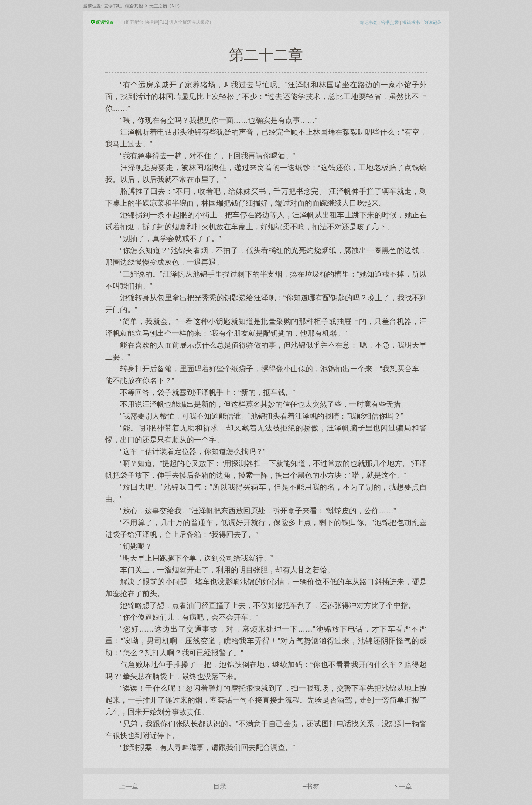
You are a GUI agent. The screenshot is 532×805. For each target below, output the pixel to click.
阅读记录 (433, 23)
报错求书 (411, 23)
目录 (220, 787)
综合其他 (134, 6)
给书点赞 (390, 23)
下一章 (402, 787)
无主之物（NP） (166, 6)
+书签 (311, 787)
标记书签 (369, 23)
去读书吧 (113, 6)
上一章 (129, 787)
